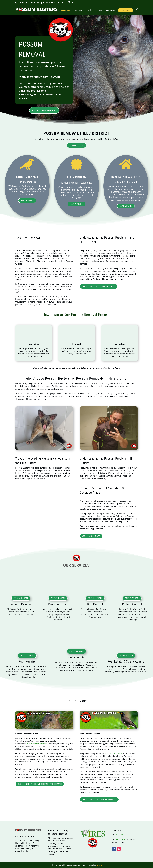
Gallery (91, 10)
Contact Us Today (91, 536)
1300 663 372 (23, 3)
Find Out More (132, 598)
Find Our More (21, 598)
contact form (120, 839)
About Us (79, 10)
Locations (66, 10)
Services (53, 10)
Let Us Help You (77, 145)
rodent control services (37, 744)
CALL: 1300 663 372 (44, 110)
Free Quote (126, 10)
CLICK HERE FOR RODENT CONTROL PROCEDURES (40, 784)
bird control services (114, 754)
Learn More (27, 200)
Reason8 (99, 865)
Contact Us (111, 10)
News (101, 10)
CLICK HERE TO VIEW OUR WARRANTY (99, 286)
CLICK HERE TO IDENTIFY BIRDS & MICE (99, 799)
